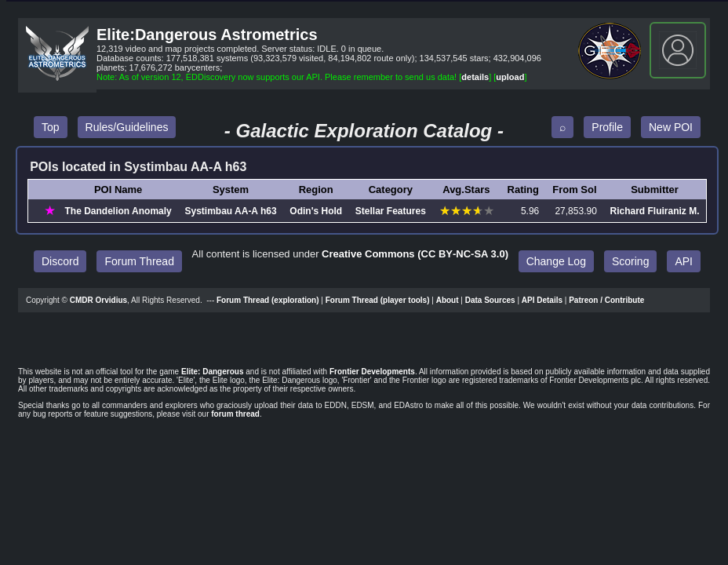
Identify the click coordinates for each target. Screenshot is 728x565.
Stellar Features (391, 211)
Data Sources (490, 300)
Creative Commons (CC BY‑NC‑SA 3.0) (415, 254)
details (475, 77)
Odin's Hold (316, 211)
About (448, 300)
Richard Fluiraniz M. (655, 211)
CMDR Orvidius (98, 300)
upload (510, 77)
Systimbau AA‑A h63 (230, 211)
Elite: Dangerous (212, 372)
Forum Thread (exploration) (268, 300)
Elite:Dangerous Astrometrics (207, 35)
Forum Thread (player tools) (378, 300)
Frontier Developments (372, 372)
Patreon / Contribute (606, 300)
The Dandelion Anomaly (118, 211)
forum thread (235, 414)
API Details (542, 300)
